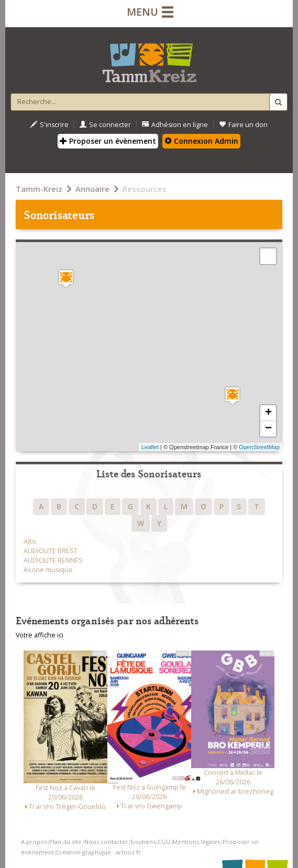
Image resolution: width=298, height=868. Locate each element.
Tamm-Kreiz (39, 189)
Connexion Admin (201, 141)
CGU (164, 842)
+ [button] (268, 413)
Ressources (145, 189)
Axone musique (48, 570)
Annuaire (92, 189)
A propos (34, 842)
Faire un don (243, 125)
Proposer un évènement (108, 141)
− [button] (268, 429)
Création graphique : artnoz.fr (98, 852)
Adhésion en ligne (175, 125)
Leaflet (150, 447)
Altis (30, 541)
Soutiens (143, 842)
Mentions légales (196, 842)
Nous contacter (106, 842)
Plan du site (65, 842)
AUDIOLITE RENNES (53, 560)
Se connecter (105, 125)
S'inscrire (49, 125)
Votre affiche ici (40, 635)
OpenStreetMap (259, 447)
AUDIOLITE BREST (51, 551)
